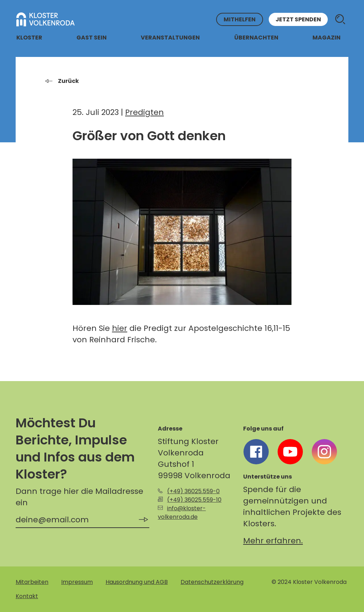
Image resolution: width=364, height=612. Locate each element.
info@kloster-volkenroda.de (182, 513)
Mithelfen (240, 19)
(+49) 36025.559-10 (194, 500)
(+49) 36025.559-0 (193, 491)
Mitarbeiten (32, 582)
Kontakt (27, 596)
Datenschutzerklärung (212, 582)
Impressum (77, 582)
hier (120, 328)
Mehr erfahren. (273, 541)
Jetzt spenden (298, 19)
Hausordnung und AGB (137, 582)
